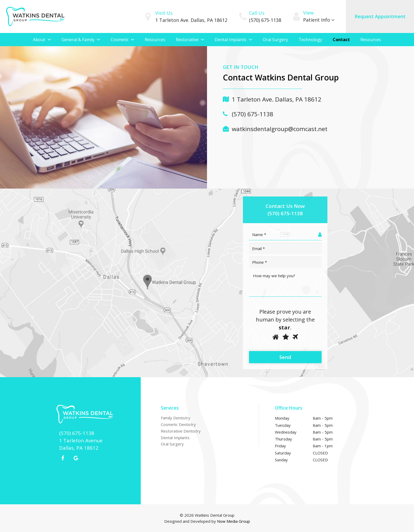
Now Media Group (234, 521)
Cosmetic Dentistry (178, 424)
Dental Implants (175, 438)
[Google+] (76, 458)
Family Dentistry (176, 418)
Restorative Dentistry (181, 431)
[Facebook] (63, 458)
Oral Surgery (172, 444)
